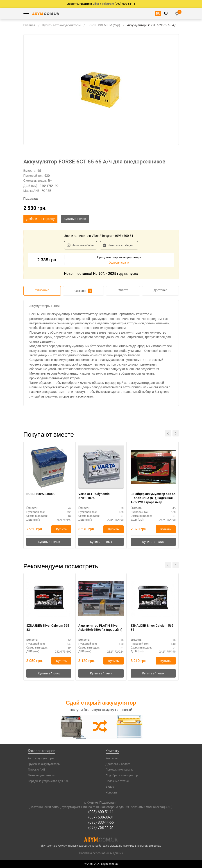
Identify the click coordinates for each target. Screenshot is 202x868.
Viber (96, 4)
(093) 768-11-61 (101, 827)
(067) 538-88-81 (101, 817)
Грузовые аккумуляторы (44, 764)
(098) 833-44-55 (101, 822)
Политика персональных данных (101, 853)
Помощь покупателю (120, 769)
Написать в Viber (81, 245)
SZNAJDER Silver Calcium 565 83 (48, 628)
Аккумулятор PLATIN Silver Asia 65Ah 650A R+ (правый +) (100, 628)
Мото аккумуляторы (41, 775)
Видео (110, 787)
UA (166, 13)
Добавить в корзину (41, 219)
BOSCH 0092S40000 (41, 494)
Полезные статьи (117, 781)
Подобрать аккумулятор (122, 775)
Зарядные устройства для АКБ (49, 781)
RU (158, 13)
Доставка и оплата (118, 764)
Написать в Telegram (119, 245)
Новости (111, 792)
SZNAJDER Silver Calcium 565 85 (152, 628)
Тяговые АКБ (37, 769)
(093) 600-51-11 (101, 812)
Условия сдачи (119, 262)
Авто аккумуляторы (41, 758)
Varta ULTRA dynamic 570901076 (94, 496)
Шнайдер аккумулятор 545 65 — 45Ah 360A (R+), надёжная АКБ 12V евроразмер (153, 498)
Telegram (108, 4)
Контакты (112, 758)
